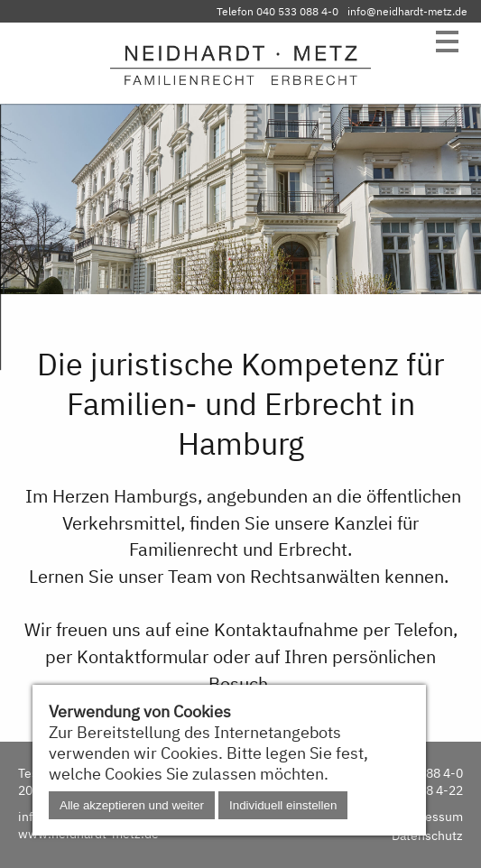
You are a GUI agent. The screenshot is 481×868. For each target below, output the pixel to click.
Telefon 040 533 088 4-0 (277, 11)
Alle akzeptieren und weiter (132, 805)
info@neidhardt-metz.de (407, 11)
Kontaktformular (143, 656)
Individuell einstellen (283, 805)
